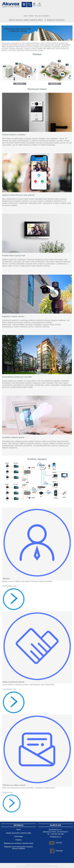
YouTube (59, 843)
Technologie (18, 836)
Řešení (31, 16)
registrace (34, 5)
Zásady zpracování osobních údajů (18, 833)
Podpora (18, 840)
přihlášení (40, 5)
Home (26, 16)
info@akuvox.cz (55, 837)
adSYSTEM (54, 866)
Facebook (59, 851)
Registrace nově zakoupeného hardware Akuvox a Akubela (18, 848)
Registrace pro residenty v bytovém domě (18, 843)
